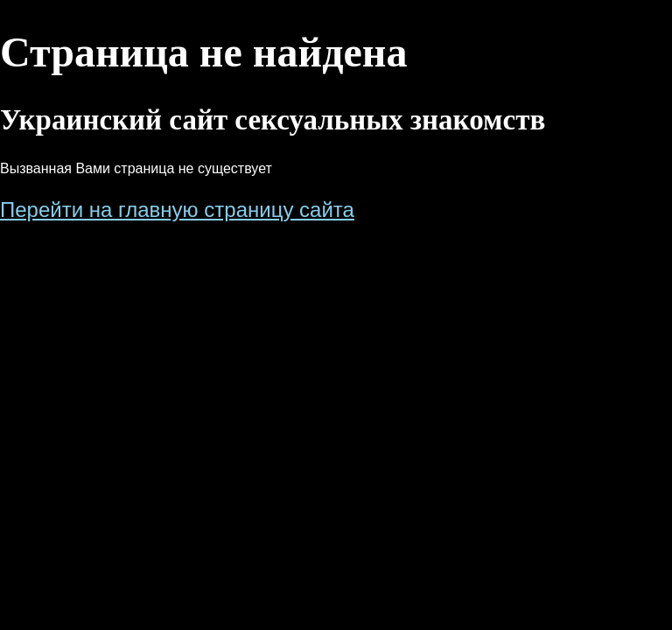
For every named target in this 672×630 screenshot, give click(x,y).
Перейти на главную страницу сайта (177, 210)
